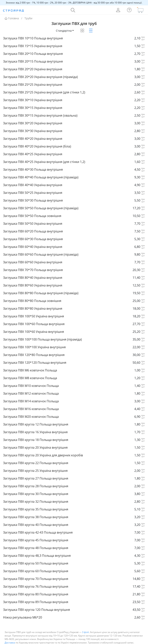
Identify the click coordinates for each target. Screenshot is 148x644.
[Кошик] (140, 5)
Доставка (10, 637)
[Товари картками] (91, 25)
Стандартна (64, 25)
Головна (12, 13)
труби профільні (44, 641)
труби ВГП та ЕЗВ (96, 641)
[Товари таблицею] (82, 25)
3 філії (85, 627)
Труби (28, 13)
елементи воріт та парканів (70, 641)
